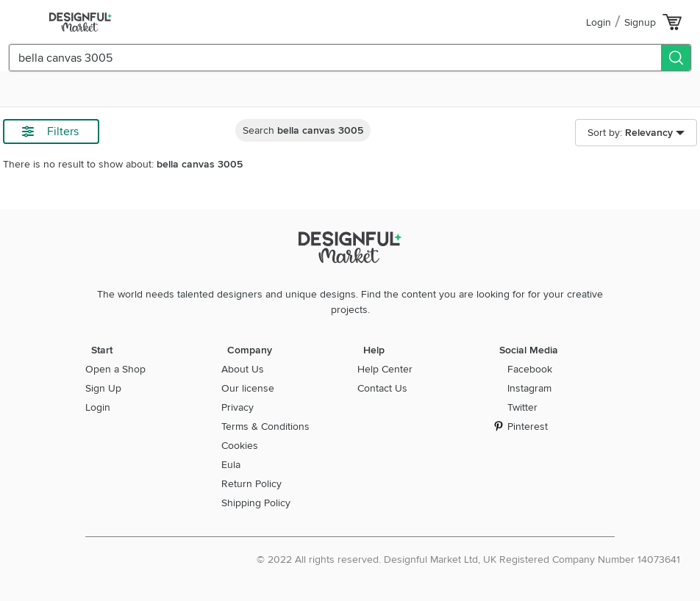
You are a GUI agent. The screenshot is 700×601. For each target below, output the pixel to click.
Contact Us (382, 388)
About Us (243, 369)
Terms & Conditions (265, 427)
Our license (248, 388)
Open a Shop (115, 369)
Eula (231, 465)
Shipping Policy (256, 503)
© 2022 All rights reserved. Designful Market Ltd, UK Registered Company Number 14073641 (468, 559)
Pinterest (528, 427)
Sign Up (103, 388)
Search (303, 130)
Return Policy (251, 484)
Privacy (238, 407)
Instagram (529, 388)
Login (599, 22)
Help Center (385, 369)
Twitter (522, 407)
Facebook (530, 369)
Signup (640, 22)
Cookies (240, 446)
